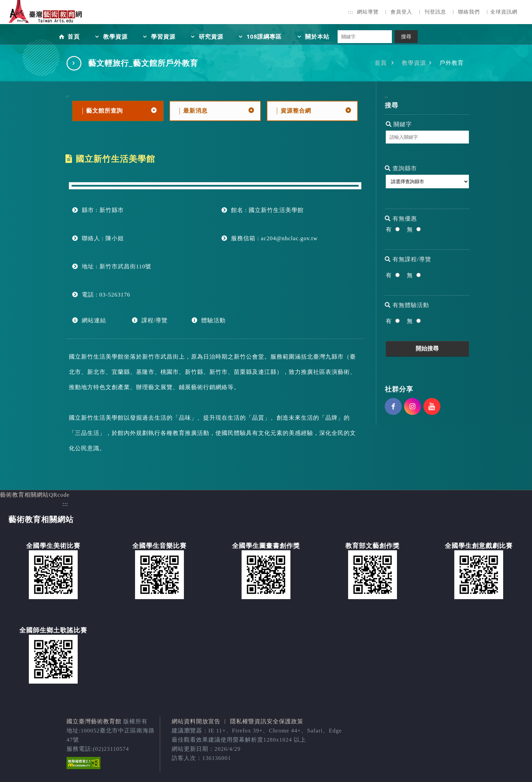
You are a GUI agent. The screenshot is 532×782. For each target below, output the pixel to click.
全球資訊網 (504, 12)
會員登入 (401, 12)
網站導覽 (368, 12)
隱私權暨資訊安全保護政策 (267, 721)
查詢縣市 (401, 168)
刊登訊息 (435, 12)
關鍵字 (399, 124)
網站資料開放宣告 (196, 721)
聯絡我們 (469, 12)
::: (351, 12)
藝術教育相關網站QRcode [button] (35, 495)
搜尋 (406, 37)
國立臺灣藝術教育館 (94, 721)
